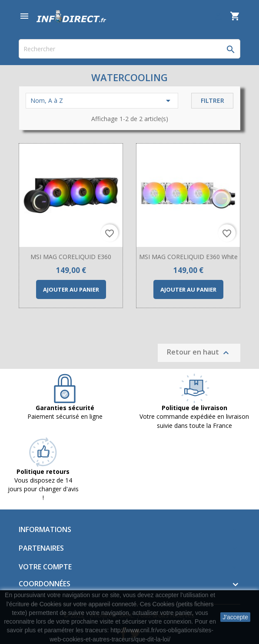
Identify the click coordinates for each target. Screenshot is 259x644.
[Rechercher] (129, 49)
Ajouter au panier (71, 289)
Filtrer (213, 100)
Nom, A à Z (102, 101)
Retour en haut (199, 353)
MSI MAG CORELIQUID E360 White (188, 257)
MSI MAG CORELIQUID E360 (71, 257)
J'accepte (235, 617)
